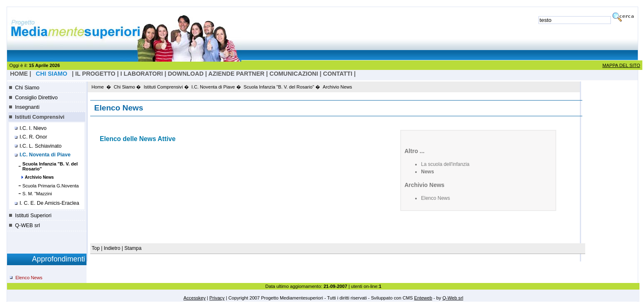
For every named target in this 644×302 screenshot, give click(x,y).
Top (97, 248)
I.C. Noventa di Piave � (216, 87)
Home (98, 87)
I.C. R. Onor (33, 137)
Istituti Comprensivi (40, 117)
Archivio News (39, 177)
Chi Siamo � (127, 87)
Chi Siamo (27, 87)
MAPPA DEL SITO (621, 65)
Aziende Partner (236, 74)
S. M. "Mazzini (37, 194)
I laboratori (142, 74)
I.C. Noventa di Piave (45, 155)
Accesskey (194, 298)
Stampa (133, 248)
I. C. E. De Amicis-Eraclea (49, 203)
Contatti (338, 74)
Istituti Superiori (33, 215)
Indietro (112, 248)
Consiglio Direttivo (36, 97)
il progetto (95, 74)
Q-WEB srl (27, 225)
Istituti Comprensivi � (166, 87)
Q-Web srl (453, 298)
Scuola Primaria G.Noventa (51, 186)
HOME (19, 74)
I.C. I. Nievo (33, 128)
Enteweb (423, 298)
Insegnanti (27, 107)
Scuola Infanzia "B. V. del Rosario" (50, 166)
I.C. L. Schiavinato (41, 146)
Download (185, 74)
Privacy (217, 298)
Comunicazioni (294, 74)
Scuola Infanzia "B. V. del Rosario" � (282, 87)
